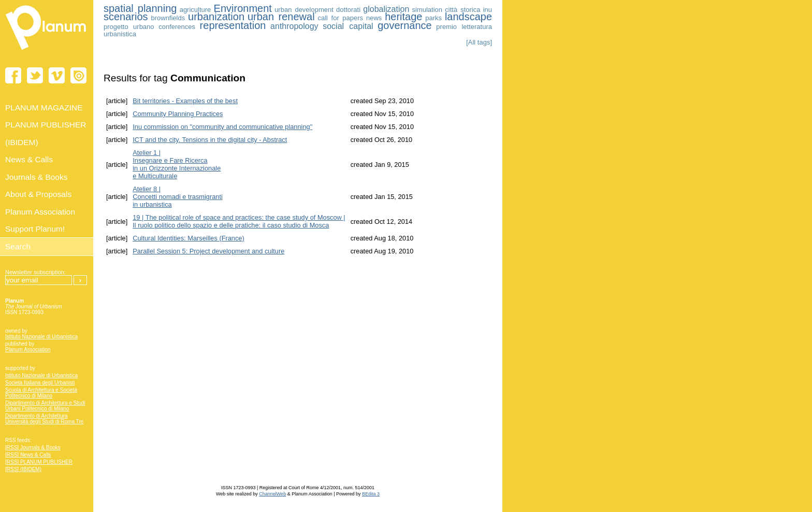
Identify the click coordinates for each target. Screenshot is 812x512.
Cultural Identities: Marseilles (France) (189, 238)
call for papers (340, 18)
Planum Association (28, 350)
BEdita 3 (371, 494)
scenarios (126, 17)
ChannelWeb (272, 494)
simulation (427, 10)
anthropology (294, 26)
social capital (348, 26)
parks (433, 18)
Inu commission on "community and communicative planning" (222, 127)
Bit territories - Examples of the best (185, 101)
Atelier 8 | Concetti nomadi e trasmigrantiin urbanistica (178, 197)
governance (405, 25)
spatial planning (140, 8)
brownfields (168, 18)
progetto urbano (129, 27)
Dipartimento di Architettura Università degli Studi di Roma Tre (44, 419)
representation (233, 25)
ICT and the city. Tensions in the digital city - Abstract (210, 140)
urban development (304, 10)
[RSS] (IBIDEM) (23, 469)
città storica (462, 10)
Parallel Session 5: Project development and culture (208, 251)
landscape (468, 17)
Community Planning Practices (178, 114)
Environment (243, 8)
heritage (403, 17)
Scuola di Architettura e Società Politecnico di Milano (41, 393)
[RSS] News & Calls (28, 455)
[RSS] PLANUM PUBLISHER (39, 462)
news (374, 18)
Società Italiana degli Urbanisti (40, 383)
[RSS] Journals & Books (33, 447)
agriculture (195, 10)
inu (488, 10)
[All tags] (479, 42)
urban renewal (281, 17)
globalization (386, 9)
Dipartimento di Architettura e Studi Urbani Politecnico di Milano (45, 406)
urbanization (216, 17)
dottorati (348, 10)
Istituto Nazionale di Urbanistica (41, 337)
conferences (177, 27)
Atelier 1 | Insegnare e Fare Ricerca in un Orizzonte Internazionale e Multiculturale (177, 164)
